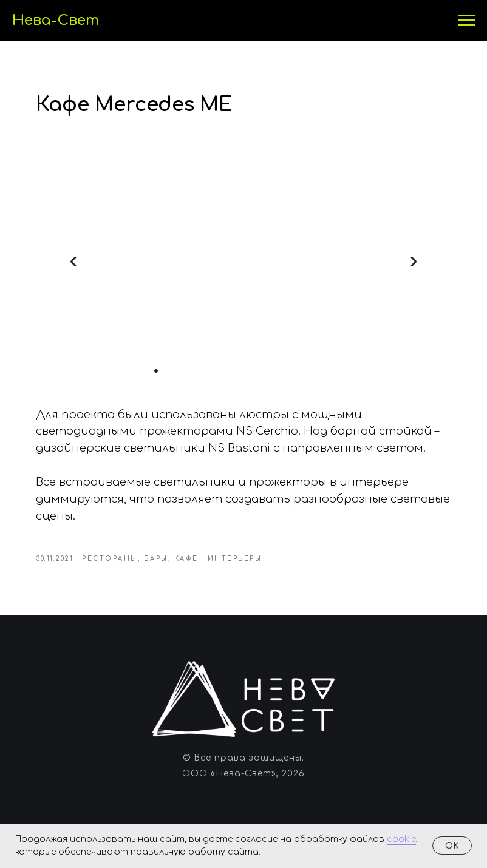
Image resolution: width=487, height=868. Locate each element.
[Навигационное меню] (466, 21)
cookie (401, 839)
